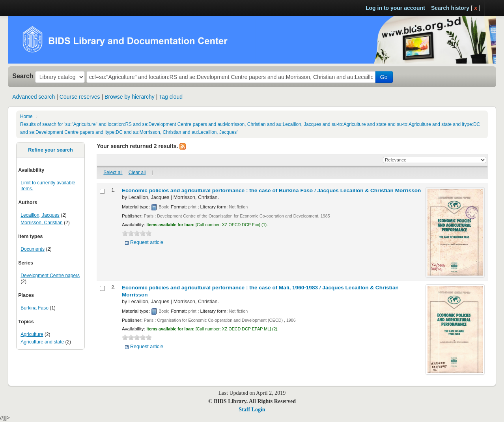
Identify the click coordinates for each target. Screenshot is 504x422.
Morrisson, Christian (41, 223)
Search (23, 76)
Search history (450, 8)
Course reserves (80, 97)
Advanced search (34, 97)
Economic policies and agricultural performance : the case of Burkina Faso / (271, 190)
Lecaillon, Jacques (40, 215)
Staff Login (252, 410)
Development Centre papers (50, 276)
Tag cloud (171, 97)
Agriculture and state (42, 342)
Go (384, 77)
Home (26, 116)
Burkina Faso (35, 308)
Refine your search (50, 150)
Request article (147, 242)
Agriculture (32, 334)
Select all (113, 173)
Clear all (137, 173)
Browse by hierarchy (130, 97)
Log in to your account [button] (395, 8)
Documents (33, 249)
